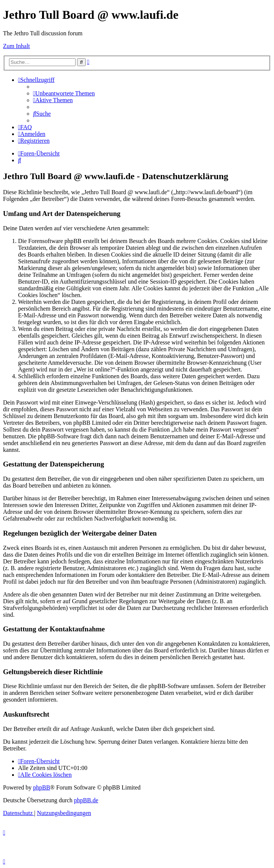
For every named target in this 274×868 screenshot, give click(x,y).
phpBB (42, 787)
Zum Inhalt (17, 46)
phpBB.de (86, 800)
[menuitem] (64, 93)
